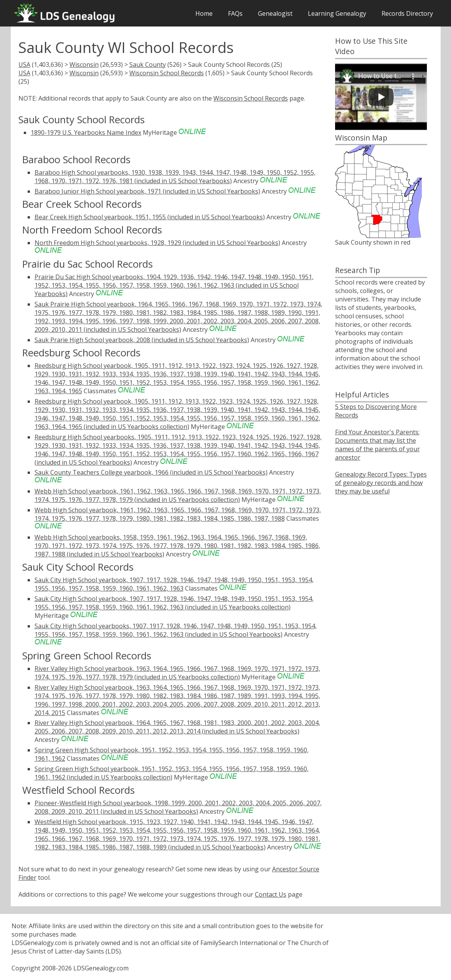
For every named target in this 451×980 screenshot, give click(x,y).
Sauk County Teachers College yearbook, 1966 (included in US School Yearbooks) (151, 472)
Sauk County (148, 65)
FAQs (235, 13)
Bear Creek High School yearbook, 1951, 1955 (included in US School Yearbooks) (150, 217)
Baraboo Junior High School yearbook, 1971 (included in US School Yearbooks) (147, 191)
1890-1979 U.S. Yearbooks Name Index (86, 132)
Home (204, 13)
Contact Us (271, 894)
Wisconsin (84, 65)
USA (24, 65)
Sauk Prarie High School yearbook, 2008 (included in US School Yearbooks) (142, 340)
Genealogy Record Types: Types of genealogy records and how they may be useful (381, 483)
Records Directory (407, 13)
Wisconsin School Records (167, 73)
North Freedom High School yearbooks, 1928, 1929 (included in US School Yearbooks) (157, 243)
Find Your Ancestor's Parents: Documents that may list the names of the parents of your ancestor (377, 445)
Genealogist (275, 13)
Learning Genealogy (337, 13)
